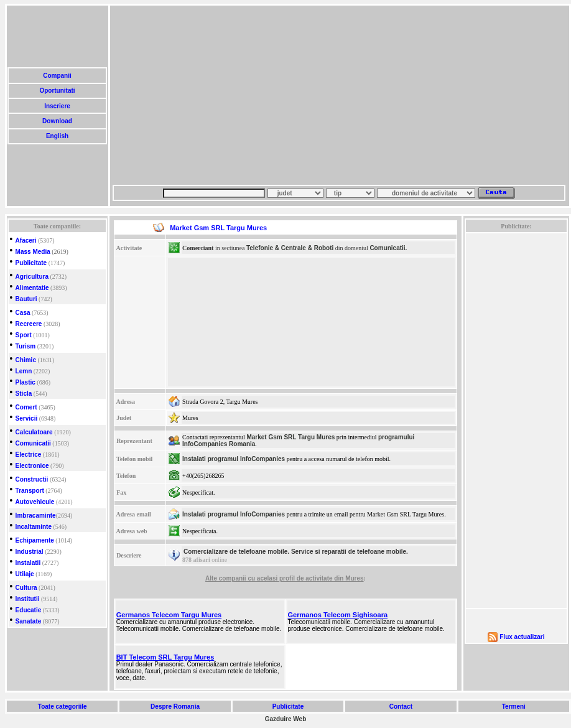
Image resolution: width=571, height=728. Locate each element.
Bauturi (26, 299)
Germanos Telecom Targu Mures (169, 615)
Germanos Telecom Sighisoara (338, 615)
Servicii (27, 418)
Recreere (29, 324)
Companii (57, 76)
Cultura (26, 588)
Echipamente (35, 540)
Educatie (29, 610)
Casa (23, 313)
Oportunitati (58, 91)
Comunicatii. (388, 248)
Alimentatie (32, 288)
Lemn (24, 371)
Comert (26, 407)
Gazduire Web (286, 719)
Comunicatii (33, 443)
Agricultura (32, 277)
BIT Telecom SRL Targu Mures (165, 657)
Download (57, 121)
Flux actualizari (522, 637)
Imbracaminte (36, 516)
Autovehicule (35, 502)
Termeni (514, 707)
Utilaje (25, 574)
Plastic (26, 382)
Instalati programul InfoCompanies (234, 459)
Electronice (32, 466)
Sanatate (29, 621)
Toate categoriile (62, 707)
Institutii (28, 599)
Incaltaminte (34, 527)
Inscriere (57, 106)
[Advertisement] (218, 95)
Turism (26, 346)
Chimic (26, 360)
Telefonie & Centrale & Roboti (290, 248)
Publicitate (31, 263)
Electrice (29, 455)
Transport (30, 491)
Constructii (32, 479)
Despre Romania (175, 707)
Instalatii (28, 563)
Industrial (30, 552)
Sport (24, 335)
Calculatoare (34, 432)
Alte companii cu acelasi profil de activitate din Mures (285, 578)
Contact (401, 707)
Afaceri (26, 240)
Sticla (24, 394)
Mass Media (33, 252)
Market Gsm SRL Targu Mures (290, 437)
